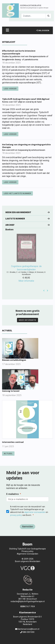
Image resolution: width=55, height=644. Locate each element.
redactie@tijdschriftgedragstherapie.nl (28, 601)
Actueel (8, 453)
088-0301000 (27, 632)
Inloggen (43, 30)
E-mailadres (13, 494)
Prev (44, 291)
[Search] (33, 16)
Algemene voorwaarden (27, 554)
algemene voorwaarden (35, 512)
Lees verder (10, 89)
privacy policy (16, 515)
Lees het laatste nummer (17, 193)
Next (47, 291)
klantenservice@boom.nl (27, 629)
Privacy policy (27, 551)
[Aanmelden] (27, 527)
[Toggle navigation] (7, 30)
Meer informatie (27, 320)
